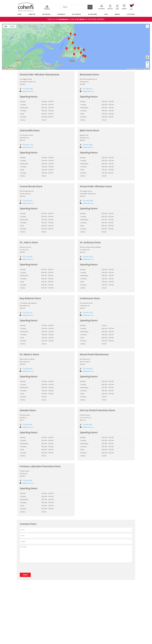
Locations (131, 14)
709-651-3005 (27, 425)
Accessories (93, 14)
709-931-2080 (27, 481)
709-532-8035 (87, 145)
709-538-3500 (27, 369)
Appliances (61, 14)
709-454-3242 (88, 257)
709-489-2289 (28, 89)
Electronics (77, 14)
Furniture (32, 14)
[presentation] (35, 568)
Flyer (106, 14)
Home (19, 14)
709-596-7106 (87, 313)
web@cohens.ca (28, 91)
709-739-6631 (27, 257)
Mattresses (46, 14)
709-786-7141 (27, 313)
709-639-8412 (27, 201)
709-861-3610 (87, 425)
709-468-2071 (87, 89)
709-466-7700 (28, 145)
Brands (117, 14)
